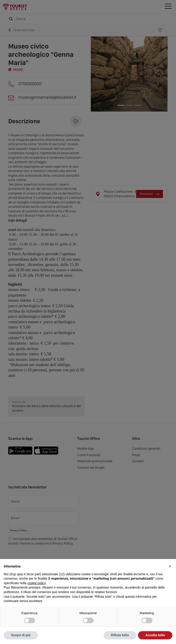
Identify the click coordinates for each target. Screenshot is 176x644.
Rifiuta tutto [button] (120, 635)
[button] (170, 566)
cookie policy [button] (37, 583)
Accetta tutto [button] (155, 635)
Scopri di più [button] (21, 635)
